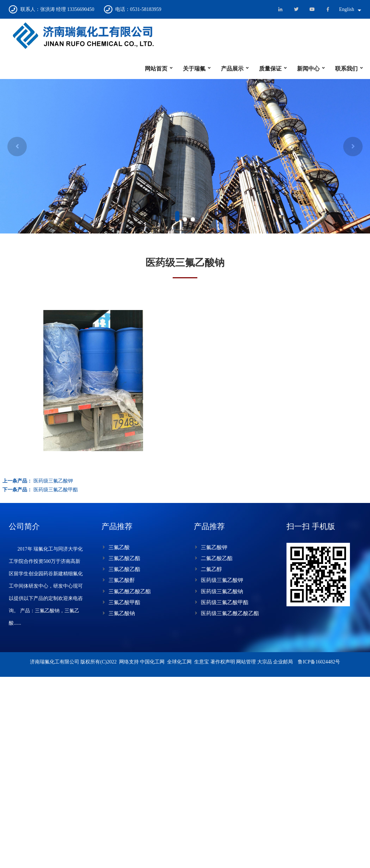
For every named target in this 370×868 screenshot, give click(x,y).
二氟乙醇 (211, 569)
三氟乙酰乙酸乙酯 (130, 591)
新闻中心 (308, 69)
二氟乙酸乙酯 (217, 558)
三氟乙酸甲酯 (124, 602)
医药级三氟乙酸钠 (222, 591)
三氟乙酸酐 (122, 580)
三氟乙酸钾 (214, 547)
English (347, 9)
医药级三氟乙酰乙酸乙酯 (230, 613)
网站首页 (156, 69)
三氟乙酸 (119, 547)
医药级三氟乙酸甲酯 (225, 602)
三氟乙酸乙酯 (124, 558)
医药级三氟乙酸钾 (222, 580)
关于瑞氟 (194, 69)
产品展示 (232, 69)
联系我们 (346, 69)
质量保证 (270, 69)
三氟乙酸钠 (122, 613)
